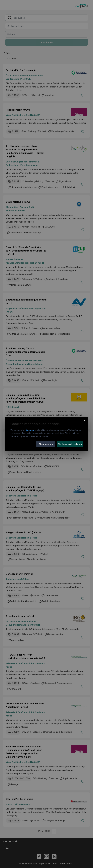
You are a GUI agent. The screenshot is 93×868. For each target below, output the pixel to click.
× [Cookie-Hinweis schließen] (85, 420)
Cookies (30, 430)
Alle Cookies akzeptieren (70, 444)
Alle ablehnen (46, 444)
